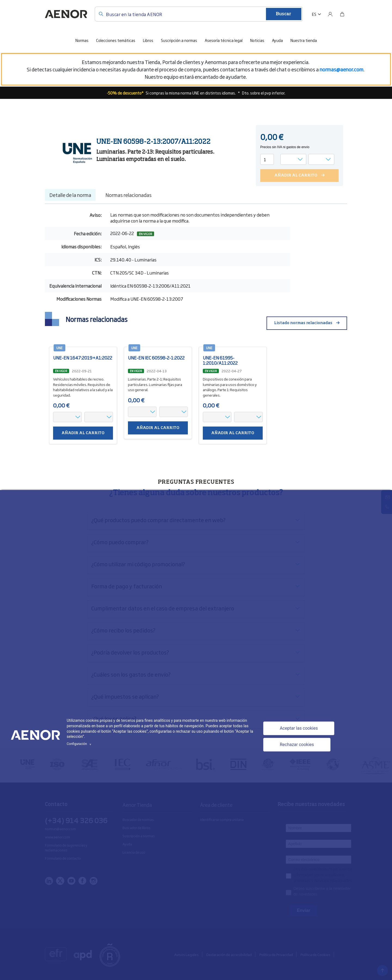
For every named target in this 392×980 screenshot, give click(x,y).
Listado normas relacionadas (303, 323)
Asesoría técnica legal (224, 40)
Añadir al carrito (83, 433)
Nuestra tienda (304, 40)
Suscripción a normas (179, 40)
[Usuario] (330, 14)
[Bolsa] (342, 14)
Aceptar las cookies (299, 728)
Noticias (257, 40)
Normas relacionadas (128, 195)
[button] (316, 14)
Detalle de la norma (70, 195)
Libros (148, 40)
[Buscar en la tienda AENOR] (199, 14)
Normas (82, 40)
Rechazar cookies (297, 745)
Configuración (80, 744)
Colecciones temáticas (116, 40)
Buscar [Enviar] (284, 14)
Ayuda (277, 40)
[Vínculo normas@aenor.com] (342, 69)
